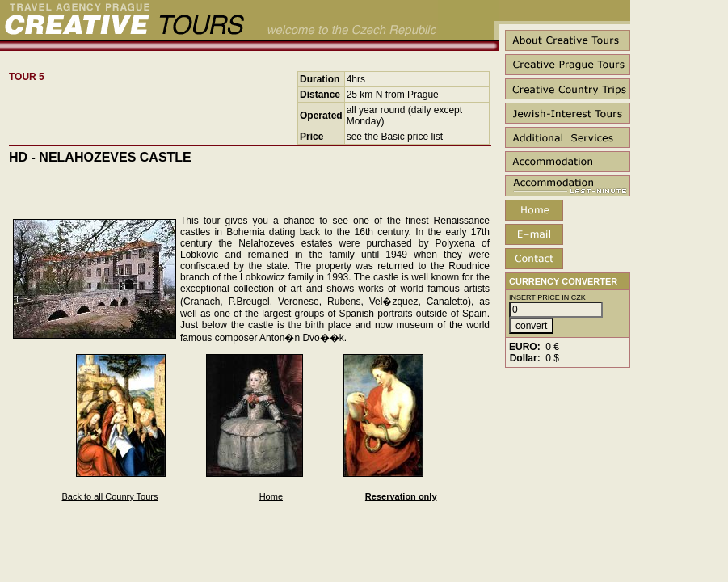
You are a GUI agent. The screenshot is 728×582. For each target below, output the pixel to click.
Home (271, 496)
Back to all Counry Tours (110, 496)
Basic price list (412, 137)
